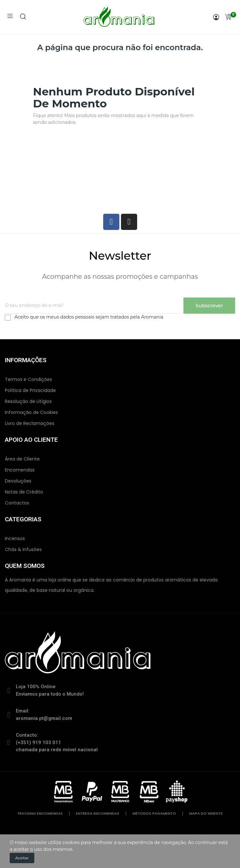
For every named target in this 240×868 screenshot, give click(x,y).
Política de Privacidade (30, 390)
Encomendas (20, 470)
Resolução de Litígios (28, 401)
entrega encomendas (98, 814)
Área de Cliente (22, 459)
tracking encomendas (40, 814)
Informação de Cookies (31, 412)
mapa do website (206, 814)
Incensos (15, 538)
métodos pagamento (154, 814)
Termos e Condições (28, 379)
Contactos (17, 503)
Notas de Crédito (24, 492)
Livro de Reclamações (30, 423)
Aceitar (22, 858)
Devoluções (18, 481)
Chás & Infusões (23, 549)
